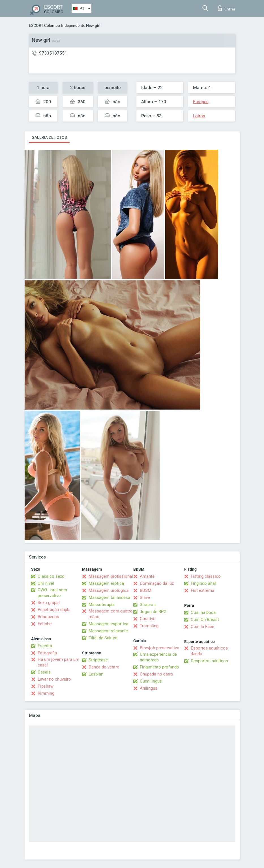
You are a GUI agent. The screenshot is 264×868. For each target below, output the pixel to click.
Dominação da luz (157, 583)
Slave (145, 598)
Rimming (46, 693)
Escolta (45, 646)
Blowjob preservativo (160, 648)
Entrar (227, 8)
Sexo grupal (49, 603)
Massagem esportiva (108, 624)
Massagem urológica (109, 590)
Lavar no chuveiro (54, 679)
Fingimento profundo (159, 667)
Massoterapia (102, 605)
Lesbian (96, 674)
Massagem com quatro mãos (111, 614)
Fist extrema (202, 590)
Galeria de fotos (49, 137)
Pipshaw (46, 686)
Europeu (201, 102)
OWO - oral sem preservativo (52, 593)
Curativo (148, 619)
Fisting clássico (206, 576)
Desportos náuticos (209, 661)
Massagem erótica (106, 583)
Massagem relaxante (108, 631)
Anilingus (149, 688)
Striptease (98, 660)
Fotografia (47, 653)
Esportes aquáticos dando (209, 651)
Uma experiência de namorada (158, 657)
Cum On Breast (205, 620)
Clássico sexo (51, 576)
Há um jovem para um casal (58, 662)
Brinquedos (48, 617)
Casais (44, 672)
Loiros (199, 116)
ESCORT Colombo (44, 25)
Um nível (46, 583)
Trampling (149, 626)
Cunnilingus (151, 681)
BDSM (146, 590)
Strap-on (148, 605)
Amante (147, 576)
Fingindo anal (203, 583)
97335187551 (53, 53)
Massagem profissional (111, 576)
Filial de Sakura (103, 638)
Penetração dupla (54, 610)
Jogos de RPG (153, 612)
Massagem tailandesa (109, 598)
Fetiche (45, 624)
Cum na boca (203, 612)
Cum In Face (202, 627)
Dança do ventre (104, 667)
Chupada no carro (156, 674)
